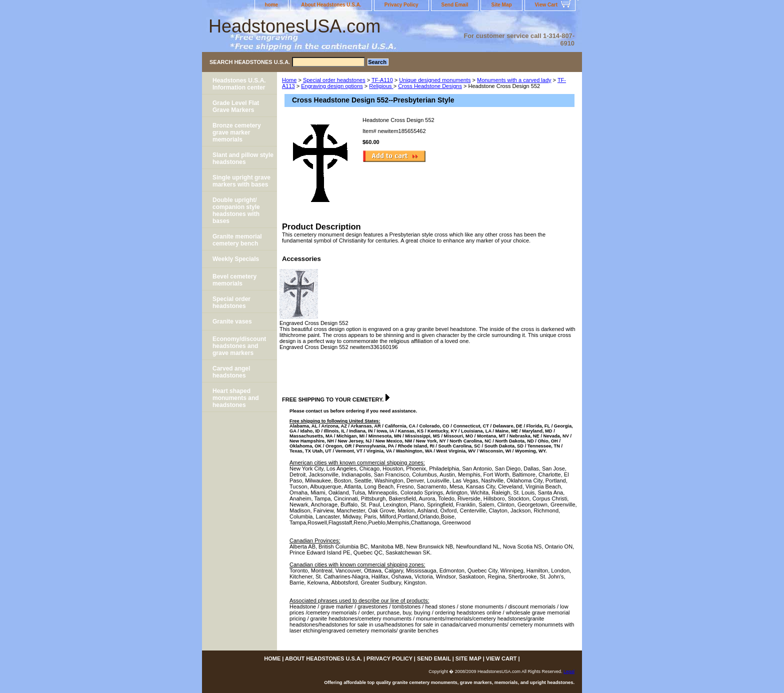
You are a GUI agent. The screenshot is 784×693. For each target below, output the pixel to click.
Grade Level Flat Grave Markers (236, 106)
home (272, 5)
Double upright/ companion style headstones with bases (236, 210)
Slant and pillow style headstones (243, 158)
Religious (381, 86)
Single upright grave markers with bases (241, 181)
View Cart (546, 5)
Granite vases (232, 321)
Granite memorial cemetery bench (237, 240)
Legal (569, 671)
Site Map (501, 5)
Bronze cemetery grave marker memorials (237, 132)
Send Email (455, 5)
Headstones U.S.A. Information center (239, 84)
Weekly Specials (236, 259)
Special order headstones (334, 80)
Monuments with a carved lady (514, 80)
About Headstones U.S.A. (331, 5)
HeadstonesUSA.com (294, 26)
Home (289, 80)
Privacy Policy (401, 5)
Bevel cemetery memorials (234, 280)
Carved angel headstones (231, 372)
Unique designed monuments (435, 80)
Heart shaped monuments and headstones (236, 398)
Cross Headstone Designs (430, 86)
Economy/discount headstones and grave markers (239, 346)
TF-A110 (382, 80)
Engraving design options (332, 86)
